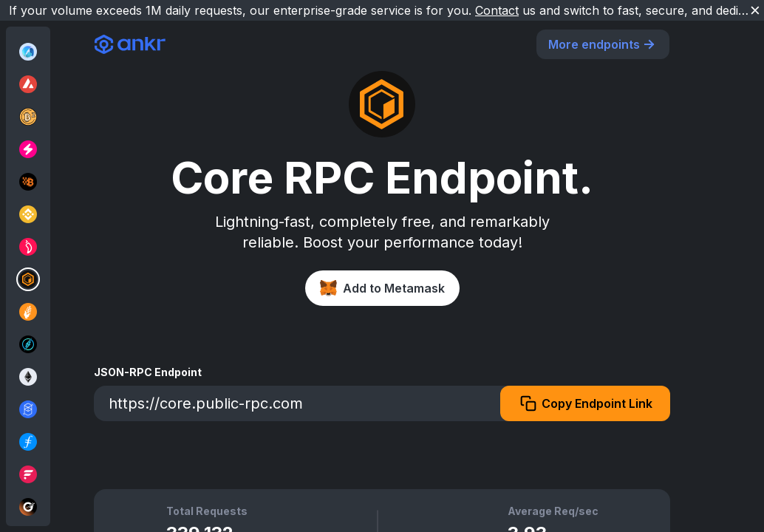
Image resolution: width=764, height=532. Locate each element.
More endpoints (603, 44)
